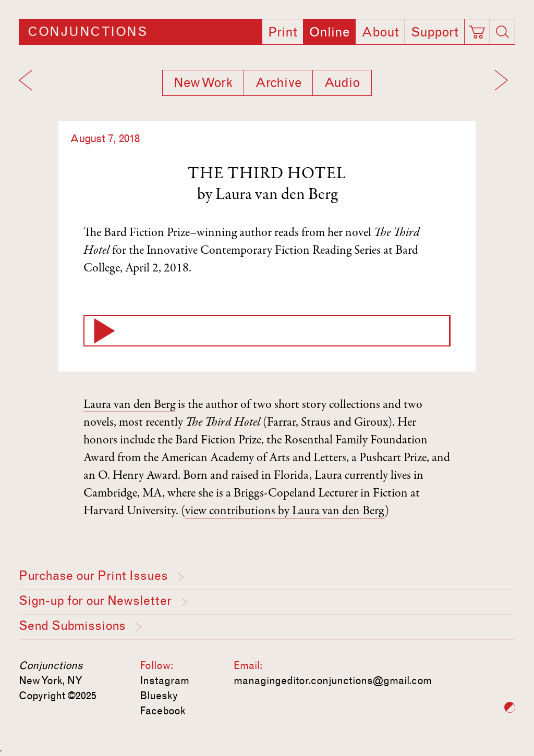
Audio (342, 83)
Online (329, 32)
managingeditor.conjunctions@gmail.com (333, 680)
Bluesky (159, 696)
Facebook (163, 711)
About (380, 32)
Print (283, 32)
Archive (278, 83)
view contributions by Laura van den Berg (285, 512)
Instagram (165, 680)
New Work (203, 83)
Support (435, 32)
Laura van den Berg (276, 195)
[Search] (503, 32)
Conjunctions (87, 32)
